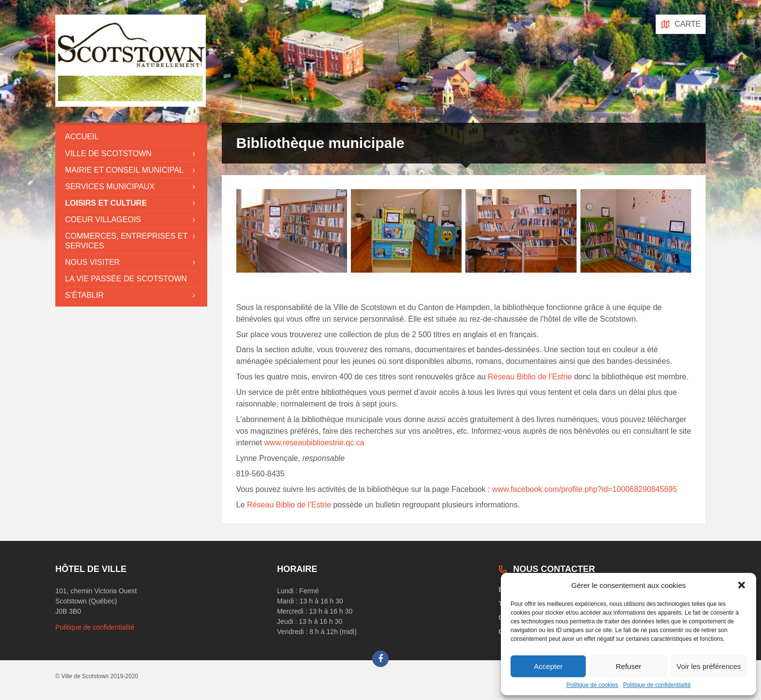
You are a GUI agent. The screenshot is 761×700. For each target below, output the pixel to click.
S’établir (84, 295)
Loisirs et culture (106, 203)
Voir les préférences (709, 666)
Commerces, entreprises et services (126, 241)
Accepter (548, 666)
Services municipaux (110, 187)
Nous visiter (92, 262)
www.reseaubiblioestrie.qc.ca (314, 443)
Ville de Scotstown (108, 154)
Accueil (82, 137)
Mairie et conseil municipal (124, 170)
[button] (742, 585)
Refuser (629, 666)
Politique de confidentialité (657, 685)
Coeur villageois (103, 220)
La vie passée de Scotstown (126, 279)
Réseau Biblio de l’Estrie (530, 377)
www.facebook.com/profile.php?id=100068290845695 (585, 489)
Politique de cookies (592, 685)
